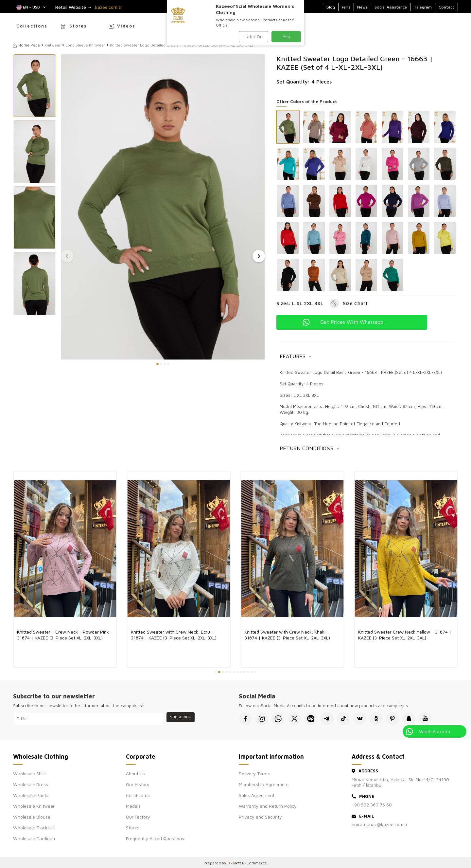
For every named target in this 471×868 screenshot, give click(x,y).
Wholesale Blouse (32, 817)
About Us (135, 774)
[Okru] (376, 719)
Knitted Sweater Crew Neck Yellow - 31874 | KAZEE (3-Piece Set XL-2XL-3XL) (405, 635)
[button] (157, 364)
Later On (254, 37)
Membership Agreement (264, 784)
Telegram (423, 7)
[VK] (360, 719)
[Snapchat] (409, 719)
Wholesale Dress (31, 784)
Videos (126, 26)
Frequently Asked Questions (155, 838)
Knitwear (53, 45)
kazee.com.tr (109, 7)
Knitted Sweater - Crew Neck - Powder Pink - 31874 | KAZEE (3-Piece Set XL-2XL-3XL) (65, 635)
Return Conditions (310, 448)
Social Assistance (391, 7)
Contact (446, 7)
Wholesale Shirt (29, 774)
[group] (163, 207)
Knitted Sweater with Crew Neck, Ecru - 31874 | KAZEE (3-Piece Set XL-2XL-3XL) (174, 635)
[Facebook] (245, 719)
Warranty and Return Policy (268, 806)
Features (295, 356)
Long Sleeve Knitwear (85, 45)
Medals (133, 806)
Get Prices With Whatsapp (352, 322)
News (362, 7)
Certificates (138, 795)
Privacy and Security (260, 817)
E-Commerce (254, 863)
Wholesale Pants (31, 795)
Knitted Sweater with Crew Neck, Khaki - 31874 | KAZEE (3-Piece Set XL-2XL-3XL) (287, 635)
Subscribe (181, 717)
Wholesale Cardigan (34, 838)
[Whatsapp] (278, 719)
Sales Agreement (257, 795)
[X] (294, 719)
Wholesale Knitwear (34, 806)
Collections (32, 26)
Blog (331, 7)
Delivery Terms (254, 774)
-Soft (235, 863)
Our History (138, 784)
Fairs (346, 7)
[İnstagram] (262, 719)
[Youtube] (425, 719)
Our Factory (138, 817)
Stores (78, 26)
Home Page (26, 45)
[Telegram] (327, 719)
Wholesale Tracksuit (34, 828)
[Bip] (311, 719)
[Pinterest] (392, 719)
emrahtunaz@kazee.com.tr (380, 824)
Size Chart (355, 303)
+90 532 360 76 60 (372, 805)
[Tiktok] (343, 719)
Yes (286, 37)
